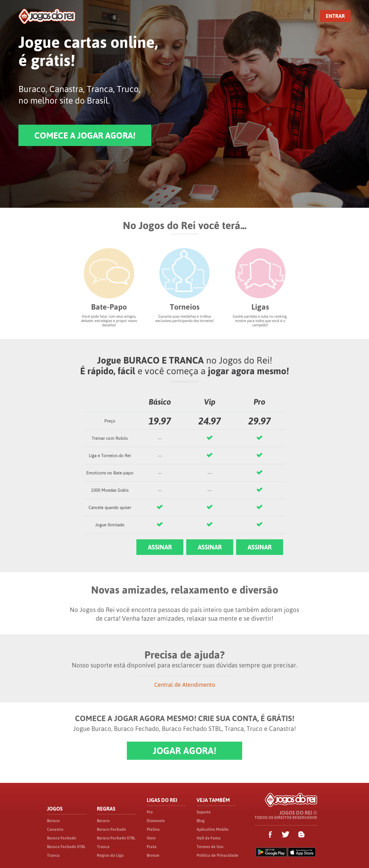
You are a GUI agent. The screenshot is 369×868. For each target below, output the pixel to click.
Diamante (156, 821)
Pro (150, 812)
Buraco (53, 821)
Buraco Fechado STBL (66, 847)
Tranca (53, 855)
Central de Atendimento (185, 685)
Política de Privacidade (218, 855)
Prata (152, 847)
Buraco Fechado (62, 838)
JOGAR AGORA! (184, 751)
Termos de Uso (210, 847)
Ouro (151, 838)
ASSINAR (160, 547)
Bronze (153, 855)
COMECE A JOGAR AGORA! (85, 135)
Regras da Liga (110, 855)
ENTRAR (335, 16)
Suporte (204, 812)
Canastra (55, 829)
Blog (201, 821)
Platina (153, 829)
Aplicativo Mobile (213, 829)
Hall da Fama (209, 838)
